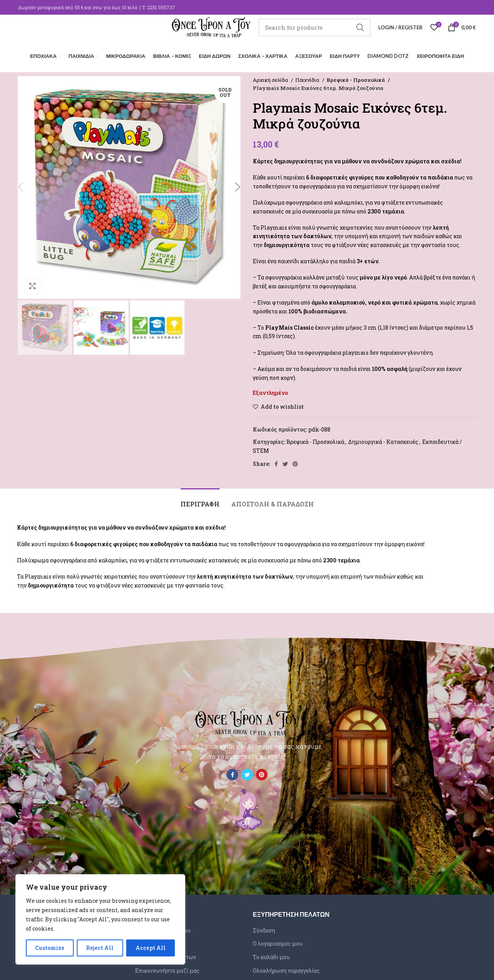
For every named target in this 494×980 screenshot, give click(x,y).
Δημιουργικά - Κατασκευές (383, 440)
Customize (50, 948)
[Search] (315, 33)
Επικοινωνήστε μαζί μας (167, 969)
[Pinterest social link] (295, 462)
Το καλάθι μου (271, 955)
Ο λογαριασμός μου (278, 942)
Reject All (100, 948)
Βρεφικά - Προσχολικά (354, 78)
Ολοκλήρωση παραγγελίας (286, 969)
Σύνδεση (264, 928)
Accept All (151, 948)
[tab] (200, 498)
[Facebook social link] (276, 462)
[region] (100, 919)
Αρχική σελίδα (271, 78)
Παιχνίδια (308, 78)
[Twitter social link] (285, 462)
